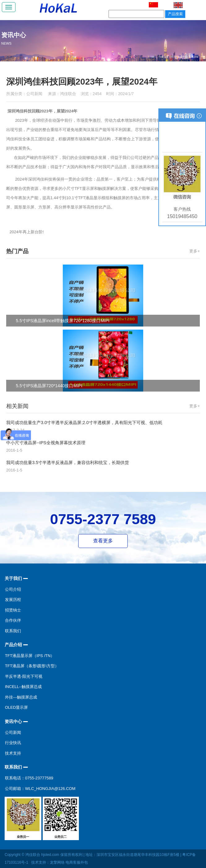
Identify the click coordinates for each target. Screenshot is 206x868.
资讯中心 (182, 57)
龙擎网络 (57, 862)
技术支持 (13, 753)
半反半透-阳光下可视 (24, 676)
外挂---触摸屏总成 (21, 697)
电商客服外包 (77, 862)
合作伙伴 (13, 620)
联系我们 (13, 631)
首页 (174, 57)
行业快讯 (13, 743)
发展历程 (13, 600)
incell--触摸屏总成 (23, 687)
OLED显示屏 (16, 707)
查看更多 (103, 541)
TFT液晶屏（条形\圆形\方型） (32, 666)
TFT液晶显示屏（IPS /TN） (30, 656)
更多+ (195, 251)
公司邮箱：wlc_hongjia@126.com (40, 789)
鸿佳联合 (68, 94)
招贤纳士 (13, 610)
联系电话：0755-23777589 (29, 778)
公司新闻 (35, 94)
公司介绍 (13, 589)
